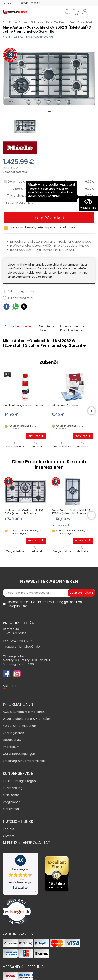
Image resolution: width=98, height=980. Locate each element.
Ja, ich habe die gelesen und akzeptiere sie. (45, 604)
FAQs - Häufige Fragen (19, 781)
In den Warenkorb (49, 218)
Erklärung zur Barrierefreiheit (24, 761)
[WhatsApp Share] (16, 307)
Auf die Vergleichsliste (20, 291)
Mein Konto (11, 795)
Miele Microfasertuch (66, 406)
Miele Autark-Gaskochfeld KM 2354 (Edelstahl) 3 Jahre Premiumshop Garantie (24, 513)
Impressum (11, 747)
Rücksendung (13, 788)
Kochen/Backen (18, 22)
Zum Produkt (36, 436)
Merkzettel (36, 445)
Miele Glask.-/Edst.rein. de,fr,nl (24, 406)
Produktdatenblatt (61, 525)
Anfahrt (8, 836)
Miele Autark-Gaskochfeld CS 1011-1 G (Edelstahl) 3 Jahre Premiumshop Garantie (71, 513)
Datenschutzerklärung (47, 602)
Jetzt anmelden (81, 593)
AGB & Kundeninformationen (24, 712)
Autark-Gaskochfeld (81, 22)
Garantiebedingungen (19, 754)
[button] (49, 111)
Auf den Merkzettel (18, 298)
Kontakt (9, 829)
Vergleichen (12, 802)
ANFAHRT (10, 686)
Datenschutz (12, 740)
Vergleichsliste (15, 445)
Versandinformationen (19, 726)
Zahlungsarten (13, 733)
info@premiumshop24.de (21, 647)
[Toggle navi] (93, 12)
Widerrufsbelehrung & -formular (26, 719)
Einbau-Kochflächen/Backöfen (48, 22)
